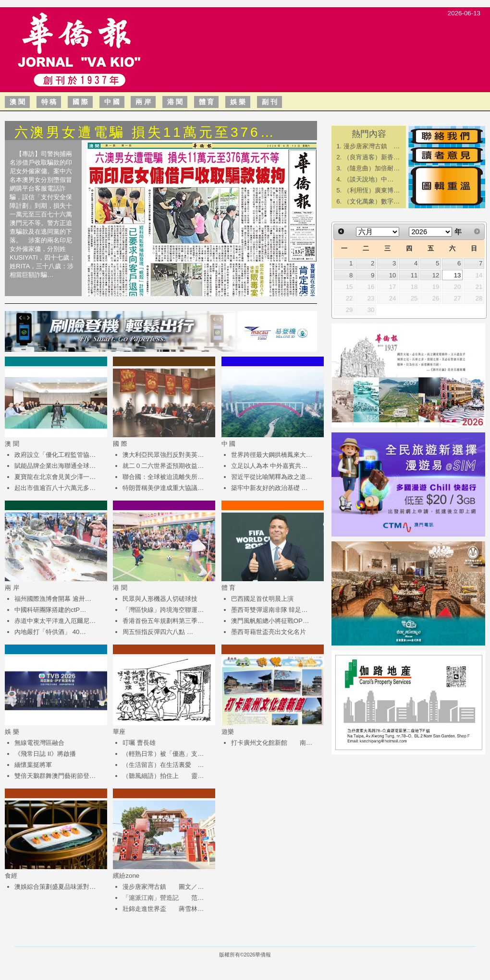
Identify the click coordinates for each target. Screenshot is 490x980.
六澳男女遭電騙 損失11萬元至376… (145, 132)
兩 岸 (143, 102)
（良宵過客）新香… (372, 157)
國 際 (80, 102)
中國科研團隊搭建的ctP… (50, 610)
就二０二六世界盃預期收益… (163, 466)
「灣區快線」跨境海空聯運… (163, 610)
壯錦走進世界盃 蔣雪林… (163, 909)
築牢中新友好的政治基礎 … (269, 488)
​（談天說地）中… (368, 179)
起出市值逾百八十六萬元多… (55, 488)
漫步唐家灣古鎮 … (372, 146)
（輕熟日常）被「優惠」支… (163, 754)
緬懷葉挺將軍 (33, 765)
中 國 (112, 102)
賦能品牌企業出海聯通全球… (55, 466)
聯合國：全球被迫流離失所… (163, 477)
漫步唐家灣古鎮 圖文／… (163, 887)
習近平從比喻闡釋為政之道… (272, 477)
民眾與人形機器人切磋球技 (160, 599)
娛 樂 (238, 102)
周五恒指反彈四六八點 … (158, 632)
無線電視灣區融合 (39, 743)
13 (458, 275)
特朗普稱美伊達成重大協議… (163, 488)
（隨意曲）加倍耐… (372, 168)
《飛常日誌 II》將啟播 (45, 754)
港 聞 (175, 102)
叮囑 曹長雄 (139, 743)
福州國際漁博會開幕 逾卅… (53, 599)
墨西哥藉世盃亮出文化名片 (269, 632)
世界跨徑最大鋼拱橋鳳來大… (272, 455)
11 (414, 275)
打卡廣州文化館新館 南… (272, 743)
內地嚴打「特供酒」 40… (50, 632)
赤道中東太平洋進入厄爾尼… (55, 621)
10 (393, 275)
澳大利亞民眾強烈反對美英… (163, 455)
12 (436, 275)
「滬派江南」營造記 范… (163, 898)
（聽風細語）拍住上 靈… (163, 776)
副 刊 (269, 102)
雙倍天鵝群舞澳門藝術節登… (55, 776)
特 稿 (49, 102)
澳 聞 (17, 102)
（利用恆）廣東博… (372, 190)
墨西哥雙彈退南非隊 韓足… (269, 610)
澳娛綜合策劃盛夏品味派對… (55, 887)
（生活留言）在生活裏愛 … (163, 765)
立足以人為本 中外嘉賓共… (269, 466)
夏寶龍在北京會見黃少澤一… (55, 477)
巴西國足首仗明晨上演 (262, 599)
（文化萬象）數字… (372, 201)
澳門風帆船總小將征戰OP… (270, 621)
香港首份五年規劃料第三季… (163, 621)
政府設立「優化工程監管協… (55, 455)
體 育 (207, 102)
